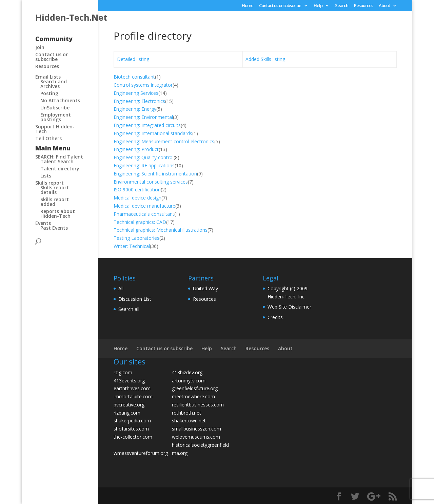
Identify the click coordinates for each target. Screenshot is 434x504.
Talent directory (60, 169)
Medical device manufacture (144, 206)
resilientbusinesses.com (198, 405)
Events (43, 223)
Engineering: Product (136, 149)
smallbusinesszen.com (196, 429)
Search (342, 6)
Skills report (50, 183)
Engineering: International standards (153, 133)
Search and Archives (54, 84)
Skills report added (55, 202)
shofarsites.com (131, 429)
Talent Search (57, 161)
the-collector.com (133, 437)
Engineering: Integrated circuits (147, 125)
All (121, 288)
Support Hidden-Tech (55, 129)
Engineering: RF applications (144, 165)
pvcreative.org (129, 405)
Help (318, 6)
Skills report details (55, 190)
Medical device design (137, 198)
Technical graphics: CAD (140, 222)
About (384, 6)
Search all (129, 309)
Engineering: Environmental (143, 117)
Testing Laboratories (136, 238)
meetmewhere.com (193, 396)
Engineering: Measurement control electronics (164, 141)
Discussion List (135, 299)
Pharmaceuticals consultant (144, 214)
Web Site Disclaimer (289, 307)
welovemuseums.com (196, 437)
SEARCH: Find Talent (59, 157)
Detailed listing (133, 59)
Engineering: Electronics (139, 101)
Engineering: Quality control (144, 157)
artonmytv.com (189, 381)
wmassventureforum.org (141, 453)
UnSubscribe (55, 108)
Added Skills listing (265, 59)
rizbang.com (127, 413)
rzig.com (123, 372)
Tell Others (48, 138)
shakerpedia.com (132, 421)
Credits (275, 317)
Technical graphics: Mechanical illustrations (161, 230)
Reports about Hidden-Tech (58, 214)
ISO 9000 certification (137, 190)
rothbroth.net (186, 413)
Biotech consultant (134, 77)
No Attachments (60, 100)
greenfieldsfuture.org (195, 388)
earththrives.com (132, 388)
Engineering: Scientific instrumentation (155, 174)
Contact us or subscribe (280, 6)
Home (248, 6)
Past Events (54, 228)
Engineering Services (136, 93)
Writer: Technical (132, 246)
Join (40, 47)
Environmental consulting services (151, 182)
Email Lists (48, 77)
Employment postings (56, 117)
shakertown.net (189, 421)
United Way (205, 288)
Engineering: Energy (135, 109)
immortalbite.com (133, 396)
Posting (49, 93)
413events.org (129, 381)
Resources (363, 6)
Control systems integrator (143, 85)
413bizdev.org (187, 372)
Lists (46, 176)
